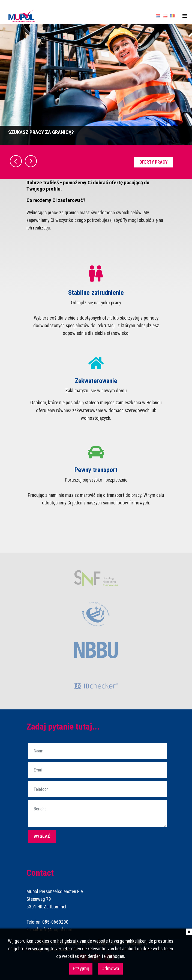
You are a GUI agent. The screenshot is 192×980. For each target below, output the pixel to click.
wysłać (42, 836)
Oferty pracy (153, 162)
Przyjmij (81, 968)
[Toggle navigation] (185, 16)
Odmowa (110, 968)
